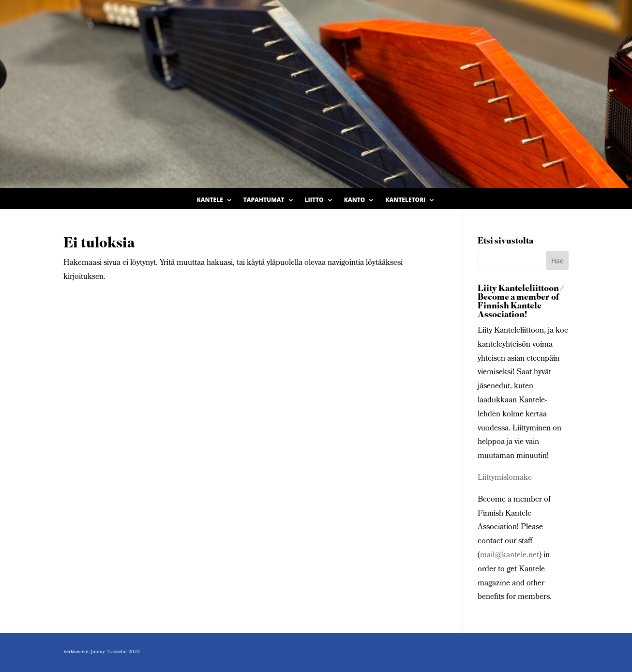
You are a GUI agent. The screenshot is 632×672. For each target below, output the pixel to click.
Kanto (355, 200)
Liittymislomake (505, 478)
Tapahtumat (264, 200)
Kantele (210, 200)
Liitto (314, 200)
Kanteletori (405, 200)
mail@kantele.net (510, 556)
